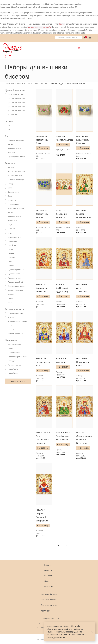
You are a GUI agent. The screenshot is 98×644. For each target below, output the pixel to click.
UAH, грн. (75, 37)
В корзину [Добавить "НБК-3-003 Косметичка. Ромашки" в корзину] (84, 148)
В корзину (43, 222)
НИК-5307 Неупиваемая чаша (83, 362)
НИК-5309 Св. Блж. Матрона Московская (63, 436)
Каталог (21, 84)
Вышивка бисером (38, 84)
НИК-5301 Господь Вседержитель (84, 214)
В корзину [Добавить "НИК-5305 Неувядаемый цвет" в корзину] (43, 370)
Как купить (49, 576)
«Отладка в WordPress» (34, 30)
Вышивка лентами (49, 600)
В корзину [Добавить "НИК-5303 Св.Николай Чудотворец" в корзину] (64, 296)
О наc (47, 581)
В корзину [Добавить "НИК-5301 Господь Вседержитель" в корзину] (84, 222)
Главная (9, 84)
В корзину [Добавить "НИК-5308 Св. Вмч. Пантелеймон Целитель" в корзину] (43, 448)
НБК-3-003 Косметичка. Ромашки (82, 140)
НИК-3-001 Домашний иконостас (62, 214)
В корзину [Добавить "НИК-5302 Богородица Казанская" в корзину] (43, 296)
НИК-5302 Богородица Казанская (42, 288)
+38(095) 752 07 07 (51, 623)
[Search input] (52, 48)
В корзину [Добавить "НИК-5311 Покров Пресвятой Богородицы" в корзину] (43, 525)
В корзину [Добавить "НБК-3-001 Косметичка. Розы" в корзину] (43, 148)
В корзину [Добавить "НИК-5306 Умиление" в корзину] (64, 367)
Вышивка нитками (49, 605)
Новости (48, 570)
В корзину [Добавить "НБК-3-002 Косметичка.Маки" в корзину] (64, 145)
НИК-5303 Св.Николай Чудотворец (62, 288)
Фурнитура (46, 610)
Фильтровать (18, 381)
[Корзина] (84, 38)
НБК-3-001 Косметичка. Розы (42, 140)
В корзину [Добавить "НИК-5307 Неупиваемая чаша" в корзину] (84, 370)
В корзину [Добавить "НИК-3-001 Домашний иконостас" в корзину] (64, 222)
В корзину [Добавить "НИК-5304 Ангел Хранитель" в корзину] (84, 296)
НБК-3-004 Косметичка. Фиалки (42, 214)
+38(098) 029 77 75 (51, 618)
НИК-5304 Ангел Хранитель (82, 288)
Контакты (48, 586)
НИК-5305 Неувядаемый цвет (43, 362)
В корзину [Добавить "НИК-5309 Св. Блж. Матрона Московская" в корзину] (64, 444)
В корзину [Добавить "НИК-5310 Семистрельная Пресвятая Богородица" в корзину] (84, 448)
